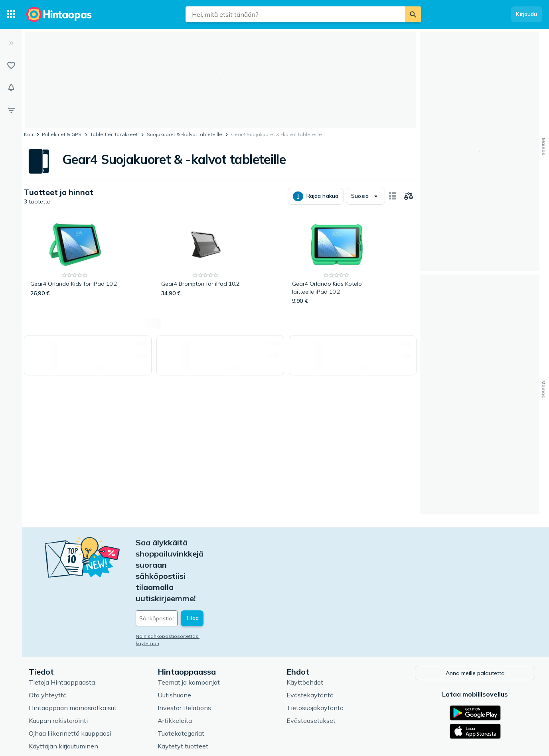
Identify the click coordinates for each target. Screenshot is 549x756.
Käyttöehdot (305, 626)
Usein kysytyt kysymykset (68, 702)
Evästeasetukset (311, 664)
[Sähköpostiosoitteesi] (190, 563)
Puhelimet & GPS (62, 134)
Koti (29, 134)
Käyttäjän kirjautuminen (63, 689)
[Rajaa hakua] (11, 110)
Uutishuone (174, 638)
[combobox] (295, 14)
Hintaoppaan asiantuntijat (196, 702)
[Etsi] (413, 14)
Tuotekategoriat (181, 677)
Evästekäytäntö (310, 638)
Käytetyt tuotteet (183, 689)
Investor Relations (184, 651)
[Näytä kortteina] (393, 196)
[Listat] (11, 65)
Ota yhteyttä (48, 638)
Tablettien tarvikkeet (114, 134)
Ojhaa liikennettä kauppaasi (70, 677)
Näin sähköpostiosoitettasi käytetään (180, 580)
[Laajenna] (11, 43)
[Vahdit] (11, 88)
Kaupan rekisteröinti (58, 664)
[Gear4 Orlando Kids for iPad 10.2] (75, 262)
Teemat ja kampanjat (189, 626)
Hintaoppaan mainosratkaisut (73, 651)
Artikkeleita (175, 664)
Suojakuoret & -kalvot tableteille (185, 134)
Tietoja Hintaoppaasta (62, 626)
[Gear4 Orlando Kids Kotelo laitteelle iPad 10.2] (337, 262)
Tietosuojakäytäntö (315, 651)
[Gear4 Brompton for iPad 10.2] (206, 262)
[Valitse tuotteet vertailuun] (409, 196)
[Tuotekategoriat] (11, 14)
